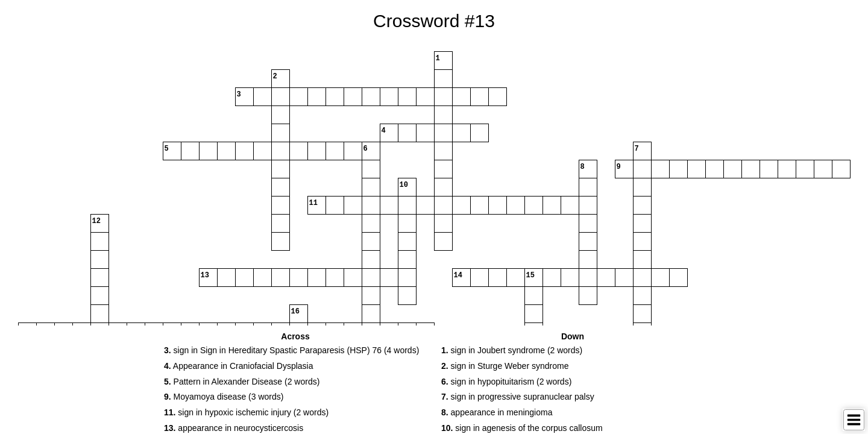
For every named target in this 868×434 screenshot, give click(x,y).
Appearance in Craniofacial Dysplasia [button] (239, 366)
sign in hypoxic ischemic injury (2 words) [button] (246, 412)
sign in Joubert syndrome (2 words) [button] (512, 350)
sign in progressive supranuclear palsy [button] (518, 397)
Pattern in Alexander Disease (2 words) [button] (242, 382)
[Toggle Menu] (854, 420)
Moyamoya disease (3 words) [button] (224, 397)
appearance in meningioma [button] (497, 412)
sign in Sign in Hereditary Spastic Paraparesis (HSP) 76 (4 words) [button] (291, 350)
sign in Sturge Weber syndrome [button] (505, 366)
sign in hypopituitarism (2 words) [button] (506, 382)
